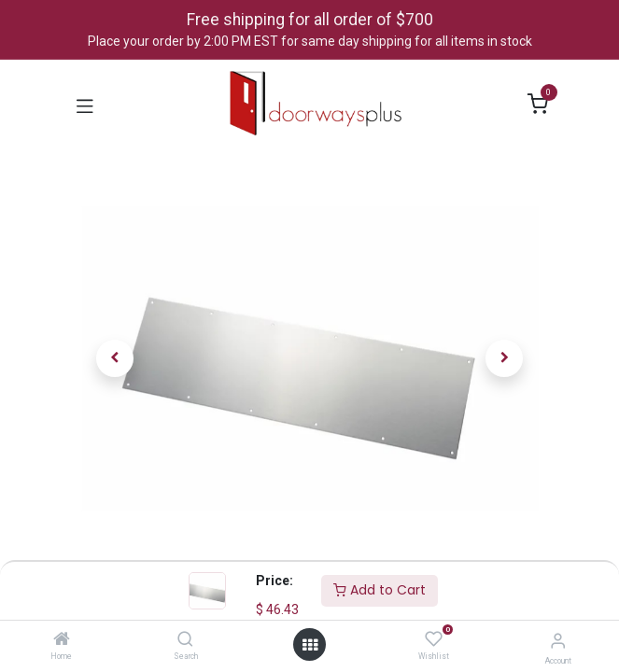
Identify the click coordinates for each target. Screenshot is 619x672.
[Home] (62, 640)
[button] (116, 358)
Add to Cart (380, 590)
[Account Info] (558, 641)
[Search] (185, 640)
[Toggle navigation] (85, 105)
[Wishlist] (434, 639)
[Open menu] (310, 645)
